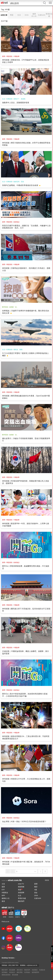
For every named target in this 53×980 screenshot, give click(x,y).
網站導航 (20, 972)
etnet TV (21, 884)
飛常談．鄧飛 (18, 350)
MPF (3, 895)
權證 (36, 887)
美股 (20, 890)
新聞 (4, 56)
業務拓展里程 (6, 975)
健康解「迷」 (14, 307)
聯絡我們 (27, 970)
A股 (36, 890)
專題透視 (9, 56)
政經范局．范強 (19, 182)
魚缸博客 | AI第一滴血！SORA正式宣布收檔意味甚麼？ (24, 822)
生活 (4, 99)
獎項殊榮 (15, 975)
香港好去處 (22, 898)
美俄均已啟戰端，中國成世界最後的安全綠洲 (20, 185)
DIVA (36, 895)
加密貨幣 (21, 893)
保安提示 (12, 972)
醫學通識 (5, 307)
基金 (36, 893)
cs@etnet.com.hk (32, 965)
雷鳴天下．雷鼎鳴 (19, 99)
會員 (3, 901)
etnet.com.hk (15, 880)
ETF (3, 890)
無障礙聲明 (35, 972)
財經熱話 (17, 222)
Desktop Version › (8, 958)
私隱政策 (42, 970)
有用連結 (27, 972)
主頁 (3, 884)
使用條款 (5, 972)
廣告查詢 (20, 970)
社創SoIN (38, 898)
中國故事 (17, 56)
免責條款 (35, 970)
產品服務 (12, 970)
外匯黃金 (5, 893)
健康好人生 (6, 898)
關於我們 (21, 901)
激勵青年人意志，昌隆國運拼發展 (16, 103)
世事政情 (9, 99)
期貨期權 (21, 887)
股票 (3, 887)
